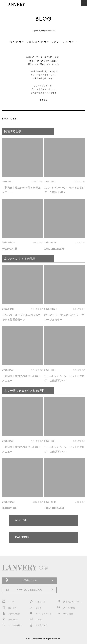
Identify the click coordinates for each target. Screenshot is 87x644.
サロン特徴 (65, 614)
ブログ (36, 608)
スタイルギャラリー (69, 602)
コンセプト (10, 608)
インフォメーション (42, 614)
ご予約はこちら (29, 581)
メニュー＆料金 (12, 625)
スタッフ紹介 (11, 614)
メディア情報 (66, 608)
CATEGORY (41, 540)
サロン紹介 (10, 620)
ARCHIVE (41, 522)
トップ (8, 602)
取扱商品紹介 (39, 625)
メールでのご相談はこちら (29, 590)
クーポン (37, 620)
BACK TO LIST (10, 119)
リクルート (38, 602)
